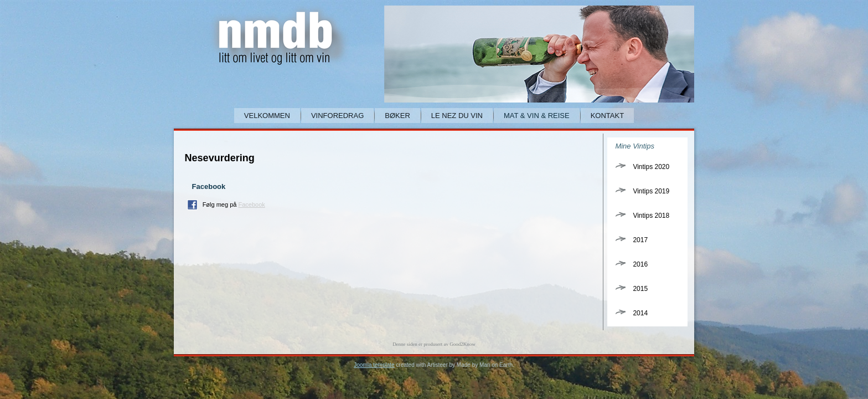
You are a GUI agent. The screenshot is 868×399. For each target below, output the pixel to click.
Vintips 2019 (651, 191)
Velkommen (267, 116)
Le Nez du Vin (457, 116)
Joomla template (374, 365)
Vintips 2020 (651, 167)
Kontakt (607, 116)
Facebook (251, 204)
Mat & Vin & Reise (537, 116)
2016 (640, 264)
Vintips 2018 (651, 216)
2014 (640, 313)
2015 (640, 289)
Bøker (397, 116)
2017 (640, 240)
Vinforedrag (337, 116)
